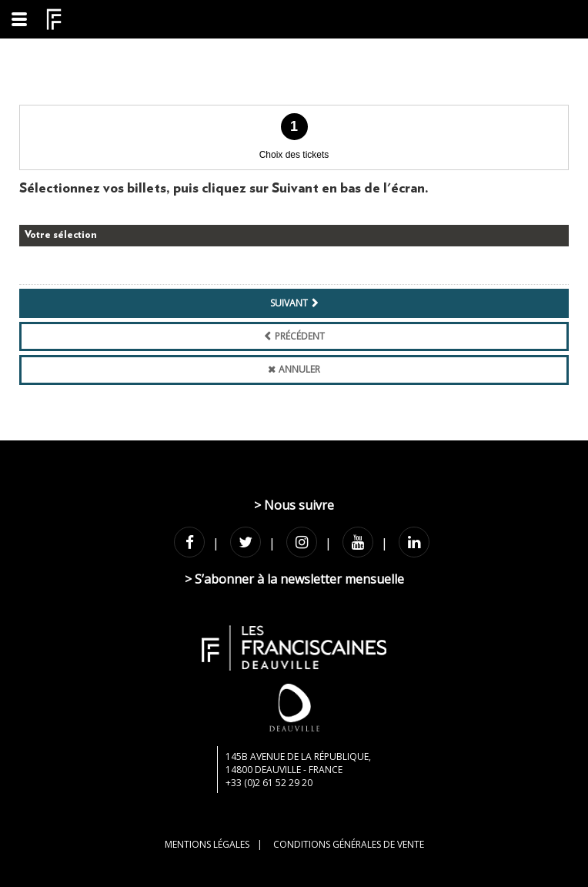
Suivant (289, 303)
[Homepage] (54, 19)
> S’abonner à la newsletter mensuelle (294, 579)
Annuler (299, 369)
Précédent (300, 336)
